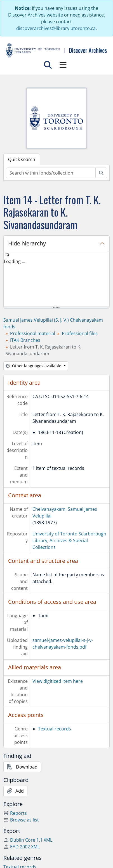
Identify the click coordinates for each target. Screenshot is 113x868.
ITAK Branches (25, 340)
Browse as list (21, 820)
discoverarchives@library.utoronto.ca (56, 28)
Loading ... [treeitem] (15, 261)
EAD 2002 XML (22, 847)
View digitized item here (58, 681)
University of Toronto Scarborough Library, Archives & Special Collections (69, 540)
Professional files (80, 333)
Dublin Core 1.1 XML (28, 840)
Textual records (55, 729)
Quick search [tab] (22, 159)
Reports (15, 813)
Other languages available (34, 366)
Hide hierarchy (27, 243)
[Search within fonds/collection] (51, 173)
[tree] (57, 279)
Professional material (33, 333)
